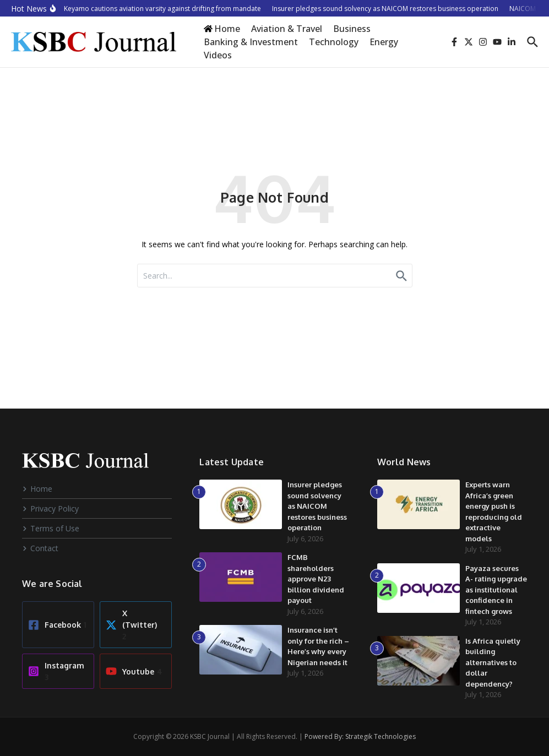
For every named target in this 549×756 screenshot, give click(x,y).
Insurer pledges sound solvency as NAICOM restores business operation (317, 506)
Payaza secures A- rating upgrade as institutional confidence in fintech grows (496, 590)
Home (37, 489)
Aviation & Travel (287, 29)
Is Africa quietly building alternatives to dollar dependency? (493, 662)
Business (352, 29)
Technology (334, 42)
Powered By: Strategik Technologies (360, 736)
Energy (384, 42)
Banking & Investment (251, 42)
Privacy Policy (50, 508)
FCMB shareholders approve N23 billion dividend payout (316, 579)
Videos (218, 55)
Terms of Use (51, 528)
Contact (40, 548)
